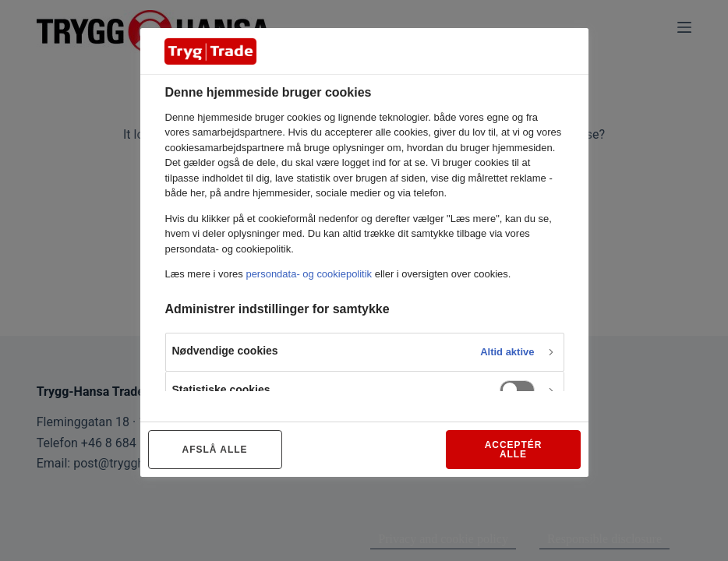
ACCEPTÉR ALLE (514, 450)
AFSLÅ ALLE (215, 450)
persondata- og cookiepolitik (309, 274)
